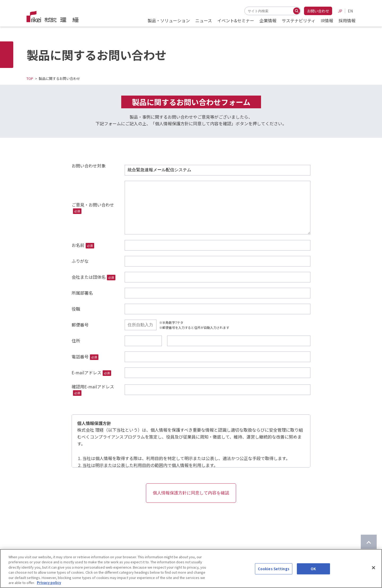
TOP (30, 78)
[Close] (374, 568)
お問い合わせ (318, 11)
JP (340, 11)
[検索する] (297, 11)
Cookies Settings (274, 569)
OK (313, 569)
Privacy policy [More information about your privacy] (49, 583)
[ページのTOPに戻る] (369, 543)
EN (350, 11)
